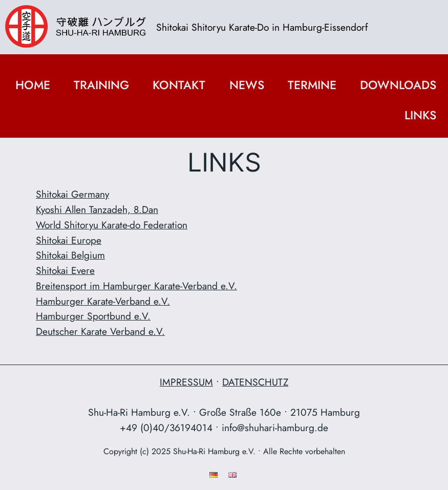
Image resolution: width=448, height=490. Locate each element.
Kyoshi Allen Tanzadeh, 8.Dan (97, 209)
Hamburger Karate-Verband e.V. (103, 301)
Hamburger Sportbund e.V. (93, 316)
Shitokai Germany (72, 194)
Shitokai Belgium (70, 255)
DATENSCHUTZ (255, 382)
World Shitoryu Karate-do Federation (112, 225)
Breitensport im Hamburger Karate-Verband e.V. (136, 286)
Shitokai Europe (69, 240)
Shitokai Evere (65, 270)
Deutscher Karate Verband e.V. (100, 331)
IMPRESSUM (186, 382)
